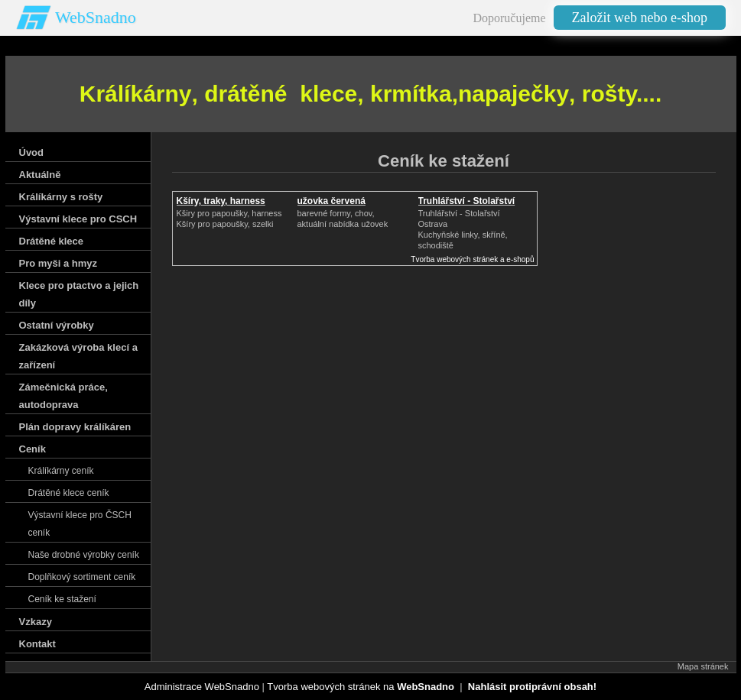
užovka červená (331, 201)
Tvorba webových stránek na (361, 687)
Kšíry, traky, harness (221, 201)
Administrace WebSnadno (202, 687)
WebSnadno (96, 17)
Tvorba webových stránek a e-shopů (472, 259)
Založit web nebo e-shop (640, 18)
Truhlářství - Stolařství (467, 201)
